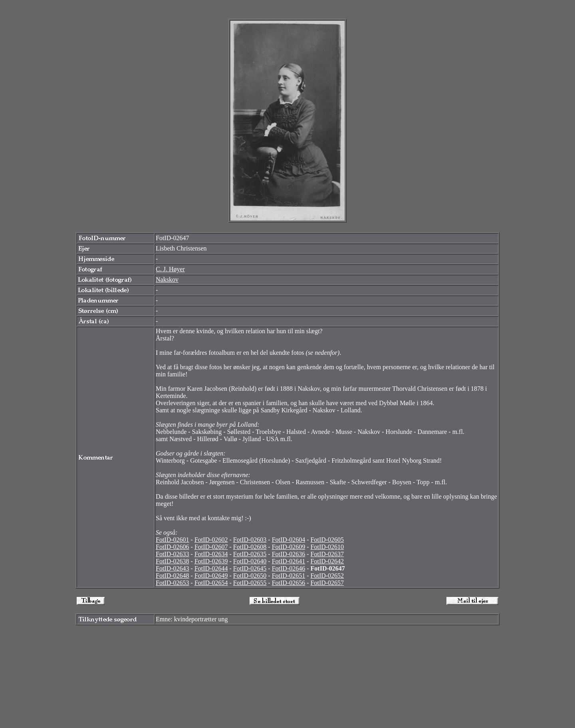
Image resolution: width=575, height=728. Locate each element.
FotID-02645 (250, 568)
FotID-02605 (327, 540)
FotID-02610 (327, 547)
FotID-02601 (172, 540)
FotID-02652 (327, 576)
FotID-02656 (289, 583)
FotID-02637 (327, 554)
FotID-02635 (250, 554)
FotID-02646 (289, 568)
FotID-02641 (289, 561)
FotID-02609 (289, 547)
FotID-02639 (211, 561)
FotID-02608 (250, 547)
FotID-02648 (172, 576)
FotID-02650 (250, 576)
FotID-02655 (250, 583)
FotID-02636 (289, 554)
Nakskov (167, 279)
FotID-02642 (327, 561)
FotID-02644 (211, 568)
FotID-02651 (289, 576)
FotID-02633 (172, 554)
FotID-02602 (211, 540)
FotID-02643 (172, 568)
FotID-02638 (172, 561)
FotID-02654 (211, 583)
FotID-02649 (211, 576)
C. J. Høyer (170, 269)
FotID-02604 (289, 540)
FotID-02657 (327, 583)
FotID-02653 (172, 583)
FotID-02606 (172, 547)
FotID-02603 (250, 540)
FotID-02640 (250, 561)
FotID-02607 (211, 547)
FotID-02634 (211, 554)
